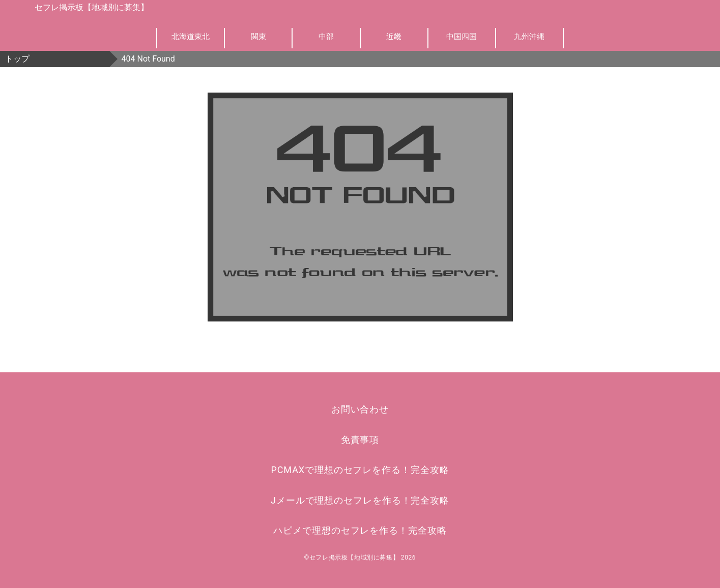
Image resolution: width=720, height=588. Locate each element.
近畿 (394, 37)
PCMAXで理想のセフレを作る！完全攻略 (360, 470)
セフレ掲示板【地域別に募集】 (92, 7)
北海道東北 (191, 37)
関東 (258, 37)
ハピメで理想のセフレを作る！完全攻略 (360, 530)
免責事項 (360, 440)
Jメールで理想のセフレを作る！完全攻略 (360, 500)
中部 (326, 37)
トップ (17, 59)
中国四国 (462, 37)
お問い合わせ (360, 409)
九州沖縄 (529, 37)
